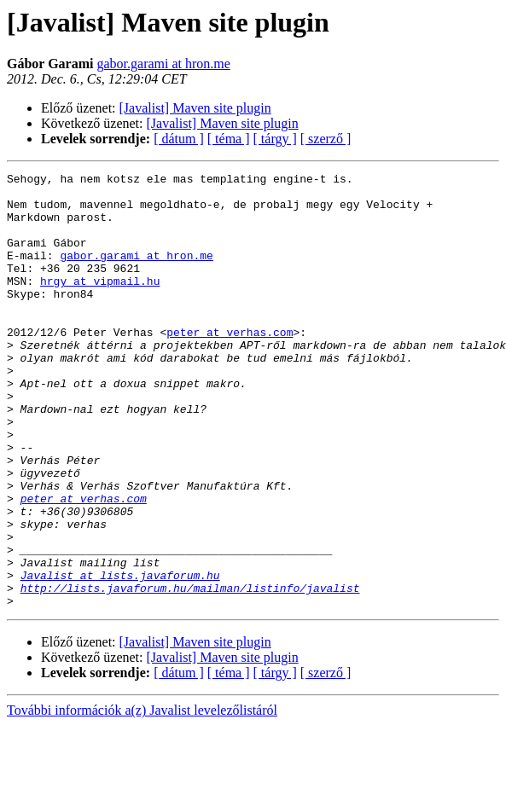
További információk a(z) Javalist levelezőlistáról (142, 797)
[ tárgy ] (275, 139)
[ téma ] (229, 139)
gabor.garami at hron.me (163, 64)
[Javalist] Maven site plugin (195, 108)
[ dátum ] (179, 139)
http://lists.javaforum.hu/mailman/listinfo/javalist (190, 672)
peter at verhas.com (230, 365)
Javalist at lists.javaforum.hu (120, 657)
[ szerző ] (326, 139)
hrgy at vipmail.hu (100, 304)
